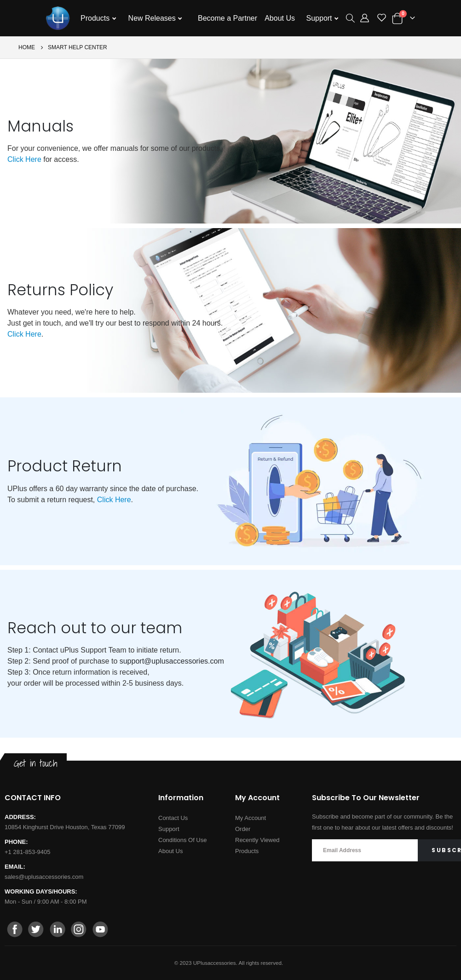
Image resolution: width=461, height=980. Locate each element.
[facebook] (15, 930)
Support (320, 18)
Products (96, 18)
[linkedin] (58, 930)
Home (27, 47)
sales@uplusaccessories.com (44, 877)
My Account (251, 818)
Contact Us (173, 818)
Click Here (24, 159)
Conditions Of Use (183, 840)
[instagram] (79, 930)
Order (243, 829)
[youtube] (100, 930)
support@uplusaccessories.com (172, 661)
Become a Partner (228, 18)
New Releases (153, 18)
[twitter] (36, 930)
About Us (280, 18)
